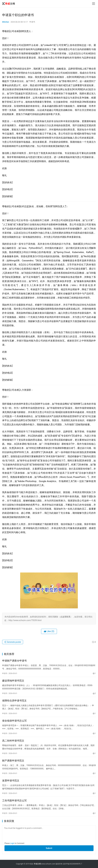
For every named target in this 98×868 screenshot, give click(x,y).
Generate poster (13, 642)
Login (12, 843)
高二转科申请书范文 (13, 741)
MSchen (6, 22)
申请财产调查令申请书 (14, 661)
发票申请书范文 (11, 781)
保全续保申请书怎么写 (14, 721)
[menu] (94, 4)
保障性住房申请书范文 (14, 701)
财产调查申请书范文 (13, 761)
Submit (49, 848)
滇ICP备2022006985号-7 (72, 864)
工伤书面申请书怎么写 (14, 801)
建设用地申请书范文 (13, 681)
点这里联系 (65, 617)
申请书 (32, 22)
